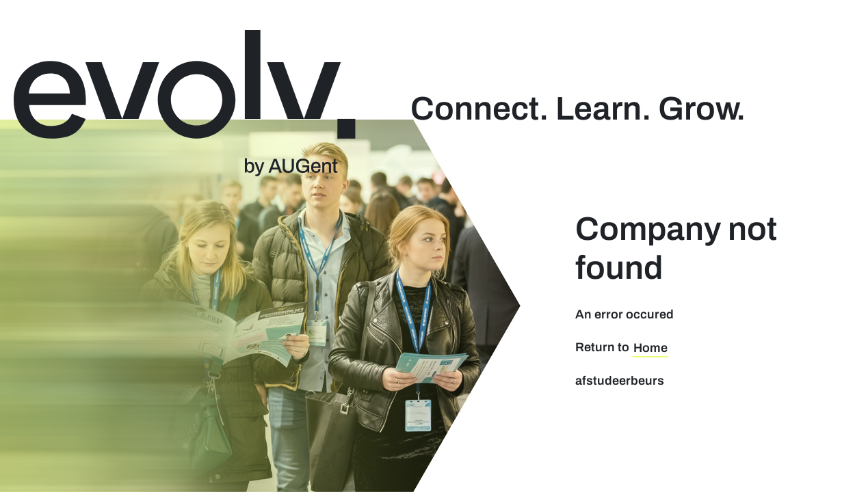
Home (650, 348)
